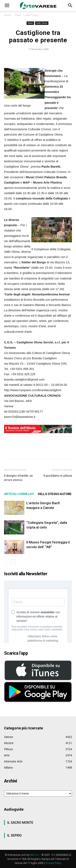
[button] (7, 6)
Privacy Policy (54, 863)
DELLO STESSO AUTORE (55, 494)
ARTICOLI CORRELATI (19, 494)
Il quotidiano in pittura (58, 476)
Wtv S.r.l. (35, 855)
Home (8, 15)
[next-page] (13, 562)
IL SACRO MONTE (20, 823)
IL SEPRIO (14, 835)
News (18, 15)
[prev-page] (7, 562)
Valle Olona (32, 15)
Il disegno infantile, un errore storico (18, 478)
